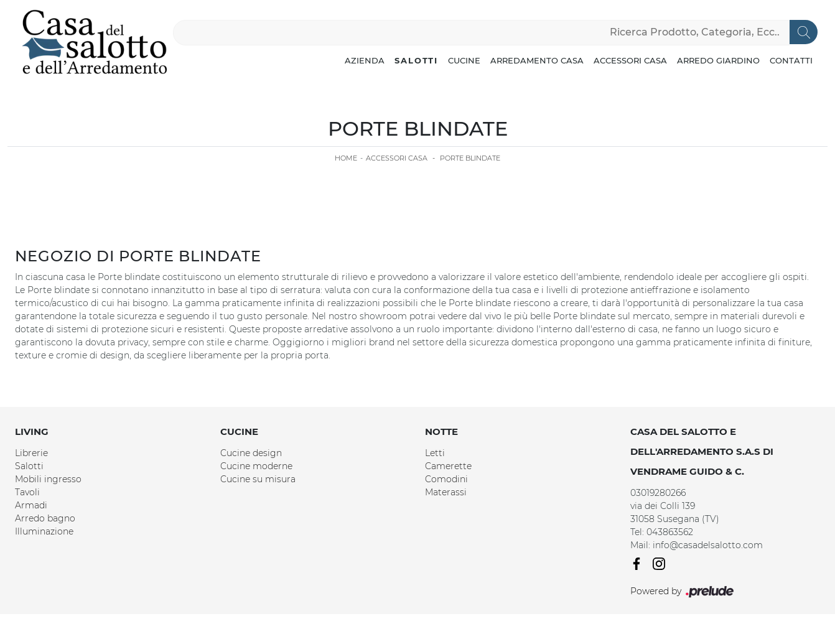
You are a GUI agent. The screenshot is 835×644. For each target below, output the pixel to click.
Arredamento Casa (537, 60)
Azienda (365, 60)
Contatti (791, 60)
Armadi (31, 505)
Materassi (446, 492)
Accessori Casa (630, 60)
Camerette (448, 466)
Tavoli (27, 492)
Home (346, 158)
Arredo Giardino (718, 60)
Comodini (446, 479)
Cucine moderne (256, 466)
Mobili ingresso (48, 479)
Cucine (464, 60)
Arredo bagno (45, 518)
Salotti (416, 60)
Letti (435, 453)
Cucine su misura (258, 479)
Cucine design (251, 453)
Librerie (31, 453)
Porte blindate (470, 158)
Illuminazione (44, 531)
